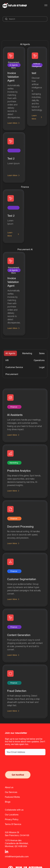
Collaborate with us (14, 810)
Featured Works (12, 797)
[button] (46, 5)
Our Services (11, 792)
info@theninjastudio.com (17, 857)
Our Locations (12, 815)
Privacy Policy (12, 819)
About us (9, 787)
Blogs (8, 802)
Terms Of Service (13, 824)
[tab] (10, 353)
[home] (15, 5)
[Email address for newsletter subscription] (25, 752)
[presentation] (25, 763)
